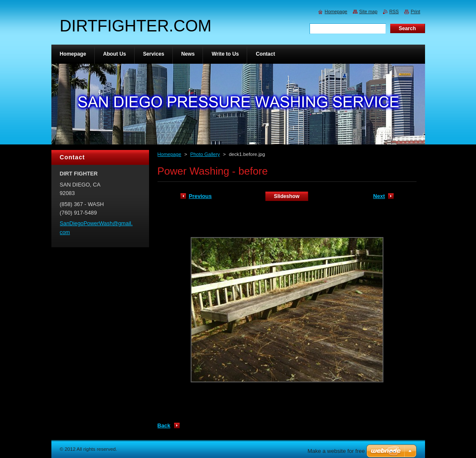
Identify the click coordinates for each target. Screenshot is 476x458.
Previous (200, 196)
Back (164, 425)
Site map (368, 11)
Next (379, 196)
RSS (394, 11)
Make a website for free (336, 451)
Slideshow (287, 196)
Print (415, 11)
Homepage (169, 154)
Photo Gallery (205, 154)
